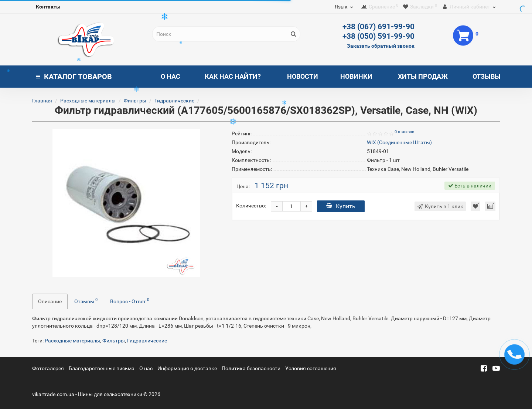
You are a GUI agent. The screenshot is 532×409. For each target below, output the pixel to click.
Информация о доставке (187, 368)
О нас (170, 76)
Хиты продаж (423, 76)
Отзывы (487, 76)
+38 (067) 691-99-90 (378, 27)
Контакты (48, 7)
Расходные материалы (88, 101)
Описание (50, 301)
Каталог (74, 77)
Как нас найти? (233, 76)
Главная (42, 101)
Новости (303, 76)
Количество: (251, 206)
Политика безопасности (251, 368)
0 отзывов (404, 132)
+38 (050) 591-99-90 (378, 36)
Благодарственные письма (102, 368)
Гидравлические (174, 101)
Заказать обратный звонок (381, 46)
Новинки (356, 76)
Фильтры (135, 101)
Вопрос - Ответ (130, 301)
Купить (341, 206)
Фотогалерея (48, 368)
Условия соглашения (311, 368)
